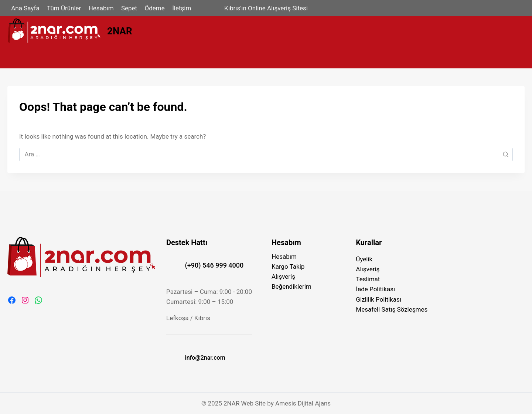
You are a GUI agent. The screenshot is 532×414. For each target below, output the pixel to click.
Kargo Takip (288, 267)
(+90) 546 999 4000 (214, 265)
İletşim (182, 8)
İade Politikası (375, 289)
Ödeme (155, 8)
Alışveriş (283, 276)
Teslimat (368, 279)
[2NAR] (70, 31)
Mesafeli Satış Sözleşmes (392, 309)
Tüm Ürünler (64, 8)
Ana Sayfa (25, 8)
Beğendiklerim (291, 286)
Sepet (129, 8)
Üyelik (364, 259)
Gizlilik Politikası (378, 299)
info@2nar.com (205, 358)
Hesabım (101, 8)
